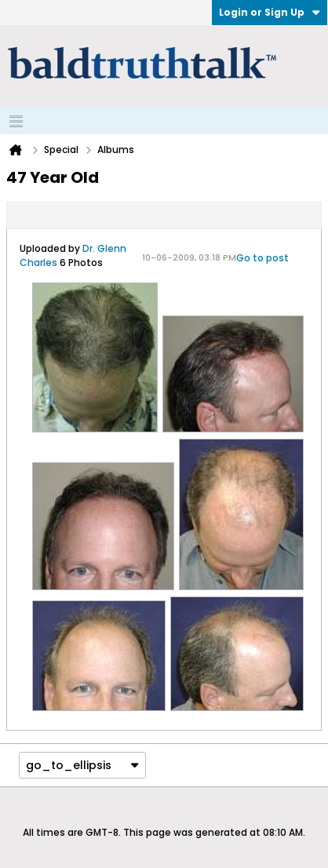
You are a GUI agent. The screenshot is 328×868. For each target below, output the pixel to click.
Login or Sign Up (270, 12)
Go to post (262, 258)
